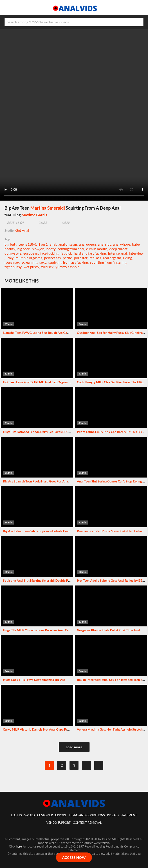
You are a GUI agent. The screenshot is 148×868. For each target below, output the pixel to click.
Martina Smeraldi (48, 208)
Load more (74, 747)
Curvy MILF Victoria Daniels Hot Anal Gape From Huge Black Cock (50, 729)
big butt (11, 244)
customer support (52, 815)
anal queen (87, 244)
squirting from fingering (108, 262)
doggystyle (13, 253)
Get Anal (22, 230)
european (31, 253)
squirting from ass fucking (68, 262)
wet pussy (31, 267)
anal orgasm (68, 244)
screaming (29, 262)
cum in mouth (97, 249)
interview (136, 253)
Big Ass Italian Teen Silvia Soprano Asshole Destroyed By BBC (46, 531)
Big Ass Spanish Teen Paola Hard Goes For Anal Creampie (43, 481)
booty (51, 249)
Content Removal (87, 823)
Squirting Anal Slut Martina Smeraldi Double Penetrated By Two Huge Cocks (56, 580)
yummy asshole (67, 267)
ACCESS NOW (74, 857)
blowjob (38, 249)
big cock (24, 249)
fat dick (66, 253)
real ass (95, 258)
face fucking (49, 253)
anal (53, 244)
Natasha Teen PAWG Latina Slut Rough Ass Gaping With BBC (45, 333)
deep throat (118, 249)
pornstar (81, 258)
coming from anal (71, 249)
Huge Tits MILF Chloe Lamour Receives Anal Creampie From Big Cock (51, 630)
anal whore (121, 244)
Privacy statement (122, 815)
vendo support (58, 823)
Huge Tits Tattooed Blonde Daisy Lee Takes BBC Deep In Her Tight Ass (51, 432)
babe (136, 244)
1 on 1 (43, 244)
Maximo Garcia (34, 215)
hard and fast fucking (90, 253)
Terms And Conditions (87, 815)
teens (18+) (27, 244)
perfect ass (52, 258)
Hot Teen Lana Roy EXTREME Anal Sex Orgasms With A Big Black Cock (53, 382)
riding (128, 258)
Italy (10, 258)
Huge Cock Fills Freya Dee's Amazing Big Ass (34, 680)
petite (67, 258)
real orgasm (112, 258)
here (19, 846)
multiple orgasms (29, 258)
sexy (43, 262)
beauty (10, 249)
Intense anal (117, 253)
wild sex (47, 267)
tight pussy (13, 267)
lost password (23, 815)
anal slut (104, 244)
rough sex (12, 262)
